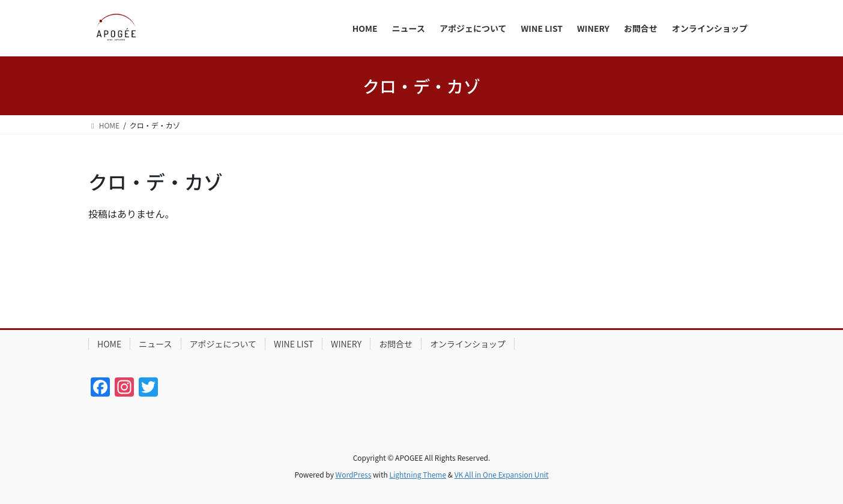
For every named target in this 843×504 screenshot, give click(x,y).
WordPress (354, 474)
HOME (109, 344)
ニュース (155, 344)
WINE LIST (294, 344)
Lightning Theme (418, 474)
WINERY (346, 344)
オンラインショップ (468, 344)
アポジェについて (223, 344)
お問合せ (396, 344)
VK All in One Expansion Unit (502, 474)
